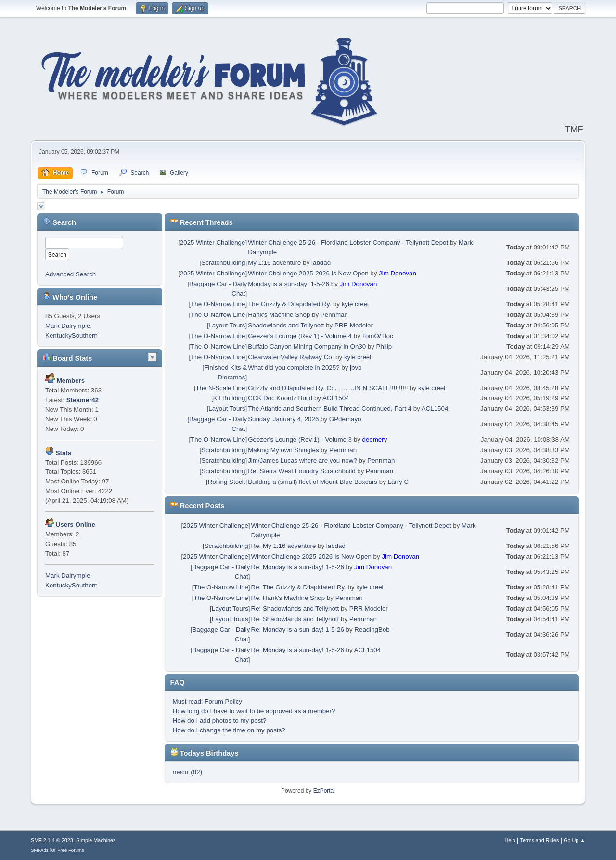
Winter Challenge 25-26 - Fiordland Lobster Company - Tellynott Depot (348, 242)
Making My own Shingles (283, 450)
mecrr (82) (187, 772)
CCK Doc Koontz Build (280, 398)
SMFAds (40, 850)
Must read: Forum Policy (207, 701)
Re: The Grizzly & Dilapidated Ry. (299, 587)
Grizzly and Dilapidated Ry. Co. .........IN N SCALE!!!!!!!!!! (328, 388)
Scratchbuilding (223, 263)
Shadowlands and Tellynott (286, 325)
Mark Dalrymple (68, 326)
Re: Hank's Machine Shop (288, 598)
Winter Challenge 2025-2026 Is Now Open (308, 273)
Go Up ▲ (574, 840)
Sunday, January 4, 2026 (283, 419)
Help (510, 840)
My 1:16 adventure (274, 263)
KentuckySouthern (71, 335)
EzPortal (324, 791)
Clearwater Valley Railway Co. (291, 357)
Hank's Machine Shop (279, 315)
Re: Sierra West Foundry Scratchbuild (302, 471)
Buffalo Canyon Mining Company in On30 (307, 346)
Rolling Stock (227, 482)
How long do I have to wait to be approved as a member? (254, 711)
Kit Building (229, 398)
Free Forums (71, 850)
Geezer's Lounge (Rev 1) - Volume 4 (300, 336)
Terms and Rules (540, 840)
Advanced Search (71, 274)
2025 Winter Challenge (213, 242)
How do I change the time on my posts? (229, 730)
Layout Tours (227, 325)
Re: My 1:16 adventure (284, 546)
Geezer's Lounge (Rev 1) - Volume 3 (300, 439)
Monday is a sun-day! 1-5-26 (289, 284)
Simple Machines (96, 840)
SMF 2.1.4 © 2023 (52, 840)
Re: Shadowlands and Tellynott (295, 608)
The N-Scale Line (220, 388)
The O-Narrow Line (218, 304)
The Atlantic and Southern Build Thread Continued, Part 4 (330, 409)
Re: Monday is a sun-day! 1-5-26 (298, 567)
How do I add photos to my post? (220, 721)
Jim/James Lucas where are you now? (302, 461)
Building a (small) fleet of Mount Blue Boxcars (313, 482)
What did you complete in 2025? (294, 368)
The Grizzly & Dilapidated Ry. (289, 304)
